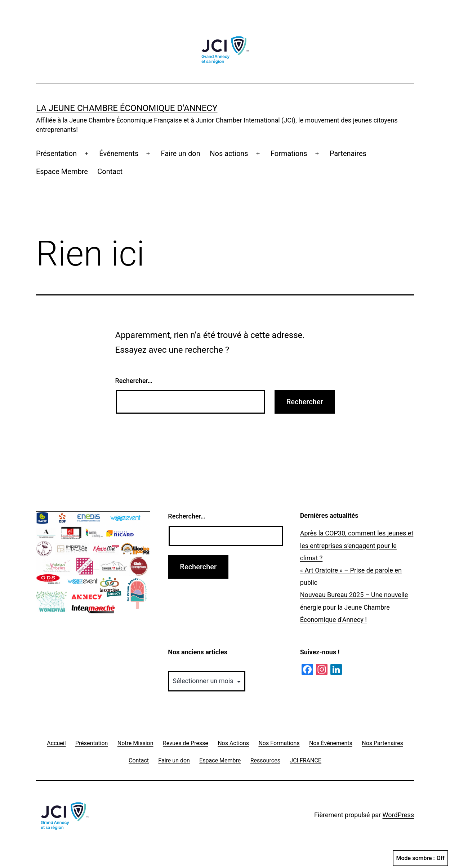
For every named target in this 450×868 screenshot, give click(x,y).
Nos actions (229, 153)
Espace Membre (62, 172)
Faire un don (180, 153)
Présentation (56, 153)
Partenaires (348, 153)
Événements (119, 153)
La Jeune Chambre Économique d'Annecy (127, 108)
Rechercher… (134, 381)
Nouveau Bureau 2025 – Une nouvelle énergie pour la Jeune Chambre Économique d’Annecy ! (354, 607)
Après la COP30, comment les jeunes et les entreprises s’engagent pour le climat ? (357, 545)
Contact (110, 172)
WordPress (398, 815)
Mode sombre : (420, 858)
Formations (289, 153)
